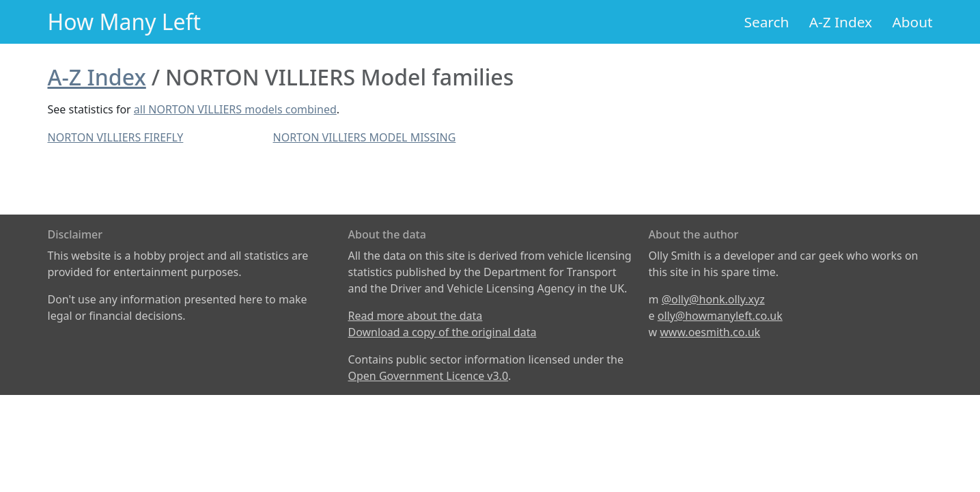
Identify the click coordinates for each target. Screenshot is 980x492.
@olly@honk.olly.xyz (713, 299)
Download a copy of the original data (443, 332)
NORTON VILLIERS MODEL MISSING (365, 137)
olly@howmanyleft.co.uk (720, 316)
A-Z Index (841, 22)
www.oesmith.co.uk (710, 332)
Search (767, 22)
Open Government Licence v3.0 (429, 376)
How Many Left (125, 22)
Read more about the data (416, 316)
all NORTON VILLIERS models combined (235, 109)
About (912, 22)
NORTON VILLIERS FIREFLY (116, 137)
